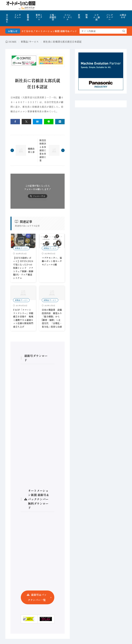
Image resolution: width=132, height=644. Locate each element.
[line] (49, 122)
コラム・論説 (97, 17)
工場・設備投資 (53, 17)
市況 (79, 16)
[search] (124, 31)
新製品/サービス (30, 42)
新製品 (28, 17)
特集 (87, 16)
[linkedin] (60, 122)
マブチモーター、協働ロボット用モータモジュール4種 (52, 261)
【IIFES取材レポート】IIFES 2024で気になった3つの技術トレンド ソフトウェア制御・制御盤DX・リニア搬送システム (23, 268)
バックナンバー (110, 17)
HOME (7, 18)
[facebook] (15, 122)
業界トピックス (39, 17)
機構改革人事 (31, 150)
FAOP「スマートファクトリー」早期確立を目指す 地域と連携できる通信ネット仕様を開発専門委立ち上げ (23, 318)
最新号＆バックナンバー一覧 (37, 597)
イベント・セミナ (68, 17)
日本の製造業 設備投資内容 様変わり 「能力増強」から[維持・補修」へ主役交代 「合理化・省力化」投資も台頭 (53, 318)
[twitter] (26, 122)
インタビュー (18, 16)
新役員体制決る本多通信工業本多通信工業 (43, 150)
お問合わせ (123, 16)
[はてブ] (38, 122)
